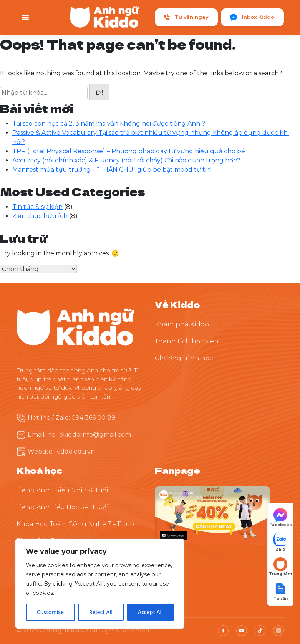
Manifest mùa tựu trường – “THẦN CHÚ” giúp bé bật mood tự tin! (112, 170)
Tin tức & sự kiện (37, 207)
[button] (280, 591)
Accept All (150, 612)
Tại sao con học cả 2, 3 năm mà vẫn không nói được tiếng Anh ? (109, 123)
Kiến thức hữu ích (40, 216)
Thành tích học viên (187, 341)
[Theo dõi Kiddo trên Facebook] (212, 514)
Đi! (99, 93)
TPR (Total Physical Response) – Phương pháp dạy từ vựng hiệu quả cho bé (129, 151)
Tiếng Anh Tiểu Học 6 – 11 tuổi (63, 507)
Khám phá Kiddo (182, 324)
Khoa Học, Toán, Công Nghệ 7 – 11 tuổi (76, 524)
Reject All (101, 612)
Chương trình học (184, 358)
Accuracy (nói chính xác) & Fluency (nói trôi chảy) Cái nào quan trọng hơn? (126, 160)
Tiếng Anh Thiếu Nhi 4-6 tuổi (62, 490)
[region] (100, 584)
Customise (50, 612)
